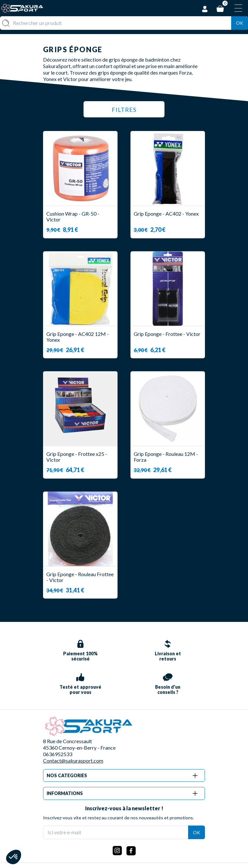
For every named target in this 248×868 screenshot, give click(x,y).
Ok (240, 23)
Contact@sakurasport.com (73, 761)
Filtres (124, 110)
